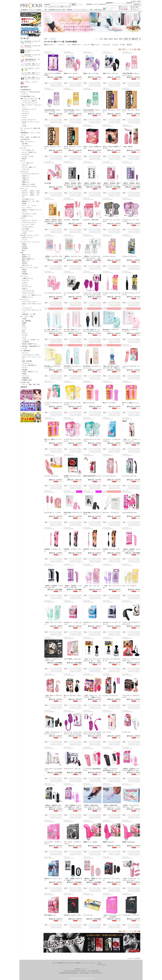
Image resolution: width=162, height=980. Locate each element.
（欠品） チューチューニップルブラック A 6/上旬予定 (92, 660)
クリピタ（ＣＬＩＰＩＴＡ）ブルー (92, 440)
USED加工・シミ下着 (29, 314)
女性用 (24, 246)
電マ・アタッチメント (28, 142)
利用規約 (70, 10)
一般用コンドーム (28, 278)
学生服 (24, 319)
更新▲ (116, 39)
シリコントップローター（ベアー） (131, 367)
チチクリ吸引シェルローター (73, 659)
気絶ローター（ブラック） (111, 73)
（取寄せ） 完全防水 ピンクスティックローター (131, 550)
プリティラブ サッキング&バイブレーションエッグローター (92, 294)
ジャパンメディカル (28, 291)
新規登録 (89, 4)
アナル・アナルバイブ (29, 120)
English (134, 1)
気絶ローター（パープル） (91, 73)
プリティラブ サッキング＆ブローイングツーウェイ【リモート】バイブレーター (92, 733)
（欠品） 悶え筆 (127, 147)
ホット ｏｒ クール (30, 206)
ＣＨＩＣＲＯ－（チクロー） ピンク (53, 843)
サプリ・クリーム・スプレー (30, 268)
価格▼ (111, 39)
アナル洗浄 (26, 229)
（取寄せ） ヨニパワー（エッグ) (73, 257)
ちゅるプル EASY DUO (71, 220)
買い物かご (124, 7)
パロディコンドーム (28, 293)
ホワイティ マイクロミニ (111, 513)
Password (129, 3)
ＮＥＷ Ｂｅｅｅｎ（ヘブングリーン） (73, 148)
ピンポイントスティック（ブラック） (131, 294)
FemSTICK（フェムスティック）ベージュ (92, 367)
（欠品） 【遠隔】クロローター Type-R (73, 879)
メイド (24, 329)
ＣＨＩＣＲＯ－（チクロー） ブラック (73, 843)
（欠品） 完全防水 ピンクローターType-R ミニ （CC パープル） (72, 806)
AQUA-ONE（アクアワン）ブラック (92, 513)
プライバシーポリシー (81, 10)
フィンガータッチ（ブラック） (72, 294)
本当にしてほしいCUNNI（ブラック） (112, 148)
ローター (25, 116)
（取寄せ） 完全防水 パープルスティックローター (73, 587)
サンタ (24, 338)
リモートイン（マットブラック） (112, 879)
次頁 (135, 49)
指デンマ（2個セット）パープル (53, 440)
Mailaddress (109, 3)
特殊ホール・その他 (28, 184)
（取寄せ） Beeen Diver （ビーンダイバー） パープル (112, 806)
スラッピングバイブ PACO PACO (53, 74)
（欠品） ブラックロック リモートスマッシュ (53, 733)
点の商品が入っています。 (112, 9)
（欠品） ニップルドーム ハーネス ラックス (53, 660)
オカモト (25, 283)
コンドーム (25, 276)
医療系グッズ (26, 257)
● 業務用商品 (26, 351)
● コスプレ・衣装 (27, 317)
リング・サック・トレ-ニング (30, 242)
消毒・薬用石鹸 (27, 361)
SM (22, 253)
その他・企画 (25, 382)
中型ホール (26, 178)
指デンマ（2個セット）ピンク (131, 404)
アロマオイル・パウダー (30, 214)
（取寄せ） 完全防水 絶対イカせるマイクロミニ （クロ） (73, 184)
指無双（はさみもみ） (129, 842)
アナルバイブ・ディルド (30, 220)
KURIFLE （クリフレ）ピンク (92, 550)
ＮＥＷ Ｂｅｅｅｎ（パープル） (112, 111)
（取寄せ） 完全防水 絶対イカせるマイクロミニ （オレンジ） (53, 221)
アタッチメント (27, 146)
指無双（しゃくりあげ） (91, 842)
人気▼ (101, 39)
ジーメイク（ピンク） (110, 476)
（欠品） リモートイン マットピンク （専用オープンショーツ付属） (92, 697)
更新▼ (121, 39)
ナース (24, 327)
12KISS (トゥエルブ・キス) (72, 915)
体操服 (24, 323)
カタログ (24, 387)
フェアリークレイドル (51, 476)
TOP (46, 10)
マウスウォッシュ (28, 363)
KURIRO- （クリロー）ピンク (53, 550)
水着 (24, 325)
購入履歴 (135, 7)
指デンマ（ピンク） (91, 403)
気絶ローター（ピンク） (71, 73)
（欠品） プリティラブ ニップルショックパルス (131, 879)
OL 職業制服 (27, 321)
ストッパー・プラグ (28, 225)
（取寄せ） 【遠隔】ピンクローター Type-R (92, 879)
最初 (120, 49)
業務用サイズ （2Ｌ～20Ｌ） (31, 201)
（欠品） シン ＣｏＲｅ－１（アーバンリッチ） (131, 440)
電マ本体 (25, 144)
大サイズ (25, 165)
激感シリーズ (26, 255)
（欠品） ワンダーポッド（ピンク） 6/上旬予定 (112, 916)
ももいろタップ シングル (53, 513)
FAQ (91, 10)
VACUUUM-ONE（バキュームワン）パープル (53, 111)
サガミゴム (26, 280)
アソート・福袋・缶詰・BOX (31, 384)
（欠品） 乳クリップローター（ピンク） (53, 696)
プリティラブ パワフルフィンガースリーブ (131, 623)
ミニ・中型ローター (28, 150)
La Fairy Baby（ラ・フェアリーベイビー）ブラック (92, 330)
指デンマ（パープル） (110, 403)
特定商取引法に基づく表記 (57, 10)
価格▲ (106, 39)
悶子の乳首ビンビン (51, 915)
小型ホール (26, 176)
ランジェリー (25, 300)
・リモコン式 (105, 45)
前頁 (124, 49)
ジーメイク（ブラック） (130, 476)
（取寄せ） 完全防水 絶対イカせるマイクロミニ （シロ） (92, 184)
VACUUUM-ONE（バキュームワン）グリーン (92, 111)
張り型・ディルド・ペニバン (31, 122)
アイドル (25, 335)
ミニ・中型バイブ (28, 163)
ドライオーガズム (28, 227)
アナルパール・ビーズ (29, 223)
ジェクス (25, 285)
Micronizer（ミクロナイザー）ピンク (130, 330)
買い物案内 (124, 9)
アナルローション (28, 231)
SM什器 (25, 263)
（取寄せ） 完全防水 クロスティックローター (53, 587)
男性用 (24, 244)
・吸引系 (129, 45)
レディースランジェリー (30, 302)
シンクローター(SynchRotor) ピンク (92, 770)
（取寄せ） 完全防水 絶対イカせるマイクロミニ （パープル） (131, 184)
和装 (24, 331)
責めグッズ (26, 261)
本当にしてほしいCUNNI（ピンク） (92, 148)
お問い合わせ (98, 10)
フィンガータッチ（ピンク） (53, 293)
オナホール (26, 113)
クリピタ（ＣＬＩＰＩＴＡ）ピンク (73, 440)
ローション (26, 111)
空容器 (24, 203)
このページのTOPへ (134, 958)
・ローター (61, 45)
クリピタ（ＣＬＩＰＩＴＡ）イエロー (73, 404)
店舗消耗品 (26, 378)
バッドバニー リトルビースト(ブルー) (112, 440)
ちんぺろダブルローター (130, 513)
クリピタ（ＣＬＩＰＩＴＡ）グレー (112, 221)
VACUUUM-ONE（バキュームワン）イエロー (72, 111)
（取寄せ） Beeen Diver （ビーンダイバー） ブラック (92, 806)
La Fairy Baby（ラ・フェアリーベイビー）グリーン (53, 330)
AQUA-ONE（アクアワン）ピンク (73, 513)
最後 (139, 49)
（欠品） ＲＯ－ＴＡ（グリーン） (53, 623)
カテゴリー (25, 87)
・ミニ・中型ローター (73, 45)
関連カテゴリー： (50, 45)
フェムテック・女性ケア (30, 101)
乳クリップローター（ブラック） (73, 696)
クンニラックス (89, 915)
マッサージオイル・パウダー (31, 355)
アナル (23, 218)
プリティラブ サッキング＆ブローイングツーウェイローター (73, 733)
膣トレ (24, 250)
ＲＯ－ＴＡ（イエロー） (131, 586)
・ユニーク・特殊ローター (91, 45)
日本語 (139, 1)
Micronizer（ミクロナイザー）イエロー (52, 367)
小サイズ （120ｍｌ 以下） (31, 191)
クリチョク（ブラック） (130, 256)
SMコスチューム (27, 265)
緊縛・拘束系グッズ (28, 259)
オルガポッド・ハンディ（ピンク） (73, 623)
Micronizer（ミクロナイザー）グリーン (111, 330)
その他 (24, 126)
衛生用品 (25, 370)
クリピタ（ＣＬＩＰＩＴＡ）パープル (131, 221)
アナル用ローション (28, 199)
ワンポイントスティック (111, 696)
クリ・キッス (107, 732)
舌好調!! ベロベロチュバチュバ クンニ (73, 477)
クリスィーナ (128, 732)
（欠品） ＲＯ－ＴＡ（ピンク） (92, 587)
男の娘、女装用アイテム (30, 344)
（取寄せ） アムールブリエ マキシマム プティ (131, 806)
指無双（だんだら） (109, 842)
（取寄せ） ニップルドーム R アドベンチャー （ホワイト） (92, 257)
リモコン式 (26, 154)
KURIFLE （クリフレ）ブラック (111, 550)
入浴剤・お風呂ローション (30, 372)
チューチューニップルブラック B (112, 660)
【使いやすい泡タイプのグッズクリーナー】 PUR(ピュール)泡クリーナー (112, 367)
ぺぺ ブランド (27, 208)
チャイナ (25, 333)
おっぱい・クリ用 (28, 157)
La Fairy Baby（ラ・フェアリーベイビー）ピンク (72, 330)
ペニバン (25, 240)
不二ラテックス (27, 287)
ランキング (25, 38)
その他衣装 (26, 342)
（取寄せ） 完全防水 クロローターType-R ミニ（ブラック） (53, 806)
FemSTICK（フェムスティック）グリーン (73, 367)
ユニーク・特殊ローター (30, 152)
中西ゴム (25, 289)
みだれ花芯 (48, 183)
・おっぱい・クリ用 (118, 45)
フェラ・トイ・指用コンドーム (32, 295)
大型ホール (26, 180)
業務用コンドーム (28, 297)
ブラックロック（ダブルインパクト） (131, 696)
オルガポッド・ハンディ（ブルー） (92, 623)
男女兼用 (25, 248)
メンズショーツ (27, 308)
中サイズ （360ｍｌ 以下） (31, 193)
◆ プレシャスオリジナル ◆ (31, 99)
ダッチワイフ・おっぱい (30, 186)
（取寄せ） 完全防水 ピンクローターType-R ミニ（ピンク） (131, 770)
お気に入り (135, 9)
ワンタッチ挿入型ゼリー (30, 365)
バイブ (24, 118)
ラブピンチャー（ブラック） (73, 769)
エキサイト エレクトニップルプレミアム (131, 660)
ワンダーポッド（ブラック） (131, 915)
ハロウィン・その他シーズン (31, 340)
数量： (47, 83)
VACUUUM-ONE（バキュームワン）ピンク (131, 74)
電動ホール (26, 182)
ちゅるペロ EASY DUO (91, 220)
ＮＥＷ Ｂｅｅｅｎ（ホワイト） (131, 111)
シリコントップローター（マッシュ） (53, 404)
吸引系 (24, 159)
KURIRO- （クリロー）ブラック (72, 550)
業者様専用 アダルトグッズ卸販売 (31, 10)
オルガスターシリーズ (29, 109)
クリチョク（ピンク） (110, 256)
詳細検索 (80, 5)
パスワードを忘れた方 (99, 4)
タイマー (25, 367)
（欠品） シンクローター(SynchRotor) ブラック (110, 770)
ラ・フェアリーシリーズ (30, 103)
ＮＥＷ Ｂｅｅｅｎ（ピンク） (53, 148)
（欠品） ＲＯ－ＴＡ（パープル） (112, 587)
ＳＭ (24, 124)
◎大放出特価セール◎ (28, 96)
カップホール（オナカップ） (31, 174)
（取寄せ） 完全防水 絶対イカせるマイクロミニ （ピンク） (112, 184)
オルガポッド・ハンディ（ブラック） (112, 623)
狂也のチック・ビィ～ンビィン (53, 879)
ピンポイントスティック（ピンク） (112, 294)
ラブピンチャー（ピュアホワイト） (53, 770)
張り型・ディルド (28, 237)
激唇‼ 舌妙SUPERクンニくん (92, 476)
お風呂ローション (28, 216)
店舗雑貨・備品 (27, 380)
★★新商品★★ (26, 90)
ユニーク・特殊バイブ (29, 167)
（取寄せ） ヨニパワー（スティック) (53, 257)
